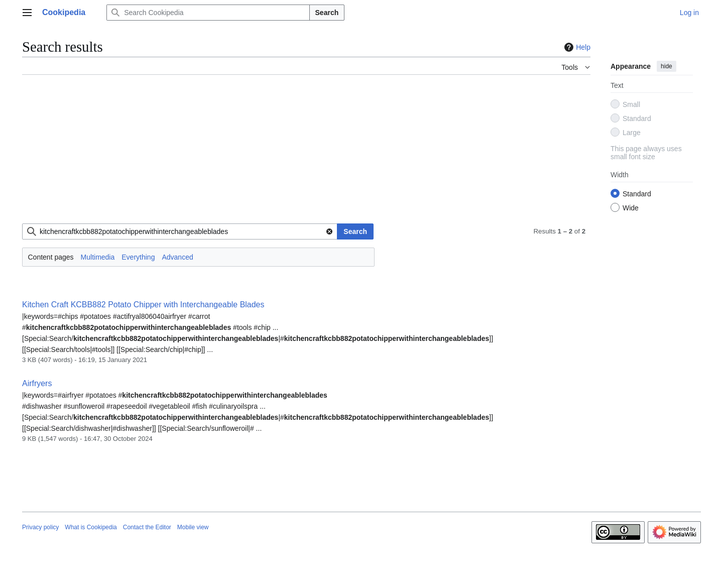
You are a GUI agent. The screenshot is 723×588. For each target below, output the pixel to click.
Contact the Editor (147, 527)
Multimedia (98, 257)
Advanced (177, 257)
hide (667, 66)
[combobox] (180, 231)
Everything (138, 257)
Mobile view (193, 527)
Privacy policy (40, 527)
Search (327, 13)
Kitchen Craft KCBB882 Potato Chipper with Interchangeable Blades (143, 305)
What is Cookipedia (91, 527)
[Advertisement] (306, 153)
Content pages (51, 257)
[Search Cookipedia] (208, 13)
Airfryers (37, 383)
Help (576, 47)
